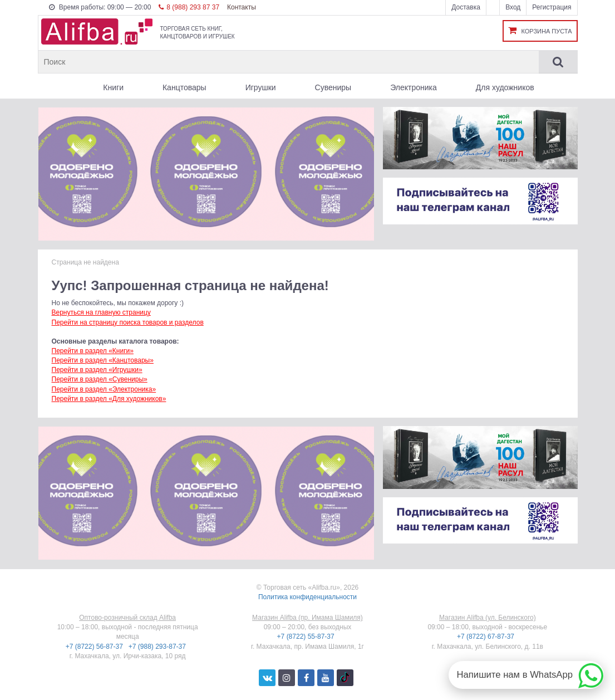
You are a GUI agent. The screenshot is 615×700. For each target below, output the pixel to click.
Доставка (466, 7)
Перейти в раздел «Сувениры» (100, 379)
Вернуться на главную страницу (101, 312)
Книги (113, 87)
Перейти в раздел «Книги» (93, 351)
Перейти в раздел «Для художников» (109, 399)
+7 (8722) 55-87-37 (307, 637)
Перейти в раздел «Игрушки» (97, 370)
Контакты (242, 7)
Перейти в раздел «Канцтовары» (103, 360)
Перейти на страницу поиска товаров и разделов (128, 322)
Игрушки (261, 87)
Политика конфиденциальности (307, 597)
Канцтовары (184, 87)
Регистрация (552, 7)
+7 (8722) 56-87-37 (95, 647)
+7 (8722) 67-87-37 (486, 637)
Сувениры (333, 87)
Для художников (505, 87)
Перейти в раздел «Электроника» (104, 389)
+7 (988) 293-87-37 (158, 647)
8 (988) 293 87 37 (189, 7)
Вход (513, 7)
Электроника (414, 87)
